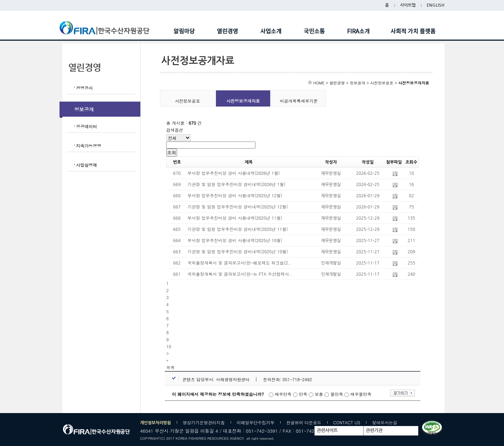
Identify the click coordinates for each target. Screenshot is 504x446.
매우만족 (283, 394)
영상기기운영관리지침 (204, 422)
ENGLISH (436, 5)
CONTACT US (347, 422)
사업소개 (271, 31)
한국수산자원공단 (110, 28)
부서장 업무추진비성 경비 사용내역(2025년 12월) (235, 195)
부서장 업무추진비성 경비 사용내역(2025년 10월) (235, 240)
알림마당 (184, 31)
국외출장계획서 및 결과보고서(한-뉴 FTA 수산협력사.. (240, 274)
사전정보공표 (188, 101)
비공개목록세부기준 (299, 101)
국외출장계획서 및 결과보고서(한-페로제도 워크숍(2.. (239, 263)
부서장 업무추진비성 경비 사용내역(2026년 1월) (234, 173)
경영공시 (84, 88)
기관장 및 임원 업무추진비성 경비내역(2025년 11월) (238, 229)
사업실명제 (86, 165)
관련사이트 (327, 430)
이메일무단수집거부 (255, 422)
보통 (319, 394)
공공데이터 (86, 126)
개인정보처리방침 (155, 423)
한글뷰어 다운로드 (304, 422)
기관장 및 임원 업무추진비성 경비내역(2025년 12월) (238, 207)
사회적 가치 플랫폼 (413, 31)
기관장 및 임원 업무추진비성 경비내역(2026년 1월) (237, 184)
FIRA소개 (358, 31)
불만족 (337, 394)
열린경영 (228, 31)
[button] (170, 367)
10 (169, 346)
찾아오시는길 (385, 422)
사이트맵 (408, 5)
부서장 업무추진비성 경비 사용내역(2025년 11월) (235, 218)
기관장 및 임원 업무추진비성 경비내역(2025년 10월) (238, 251)
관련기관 (374, 430)
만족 (303, 394)
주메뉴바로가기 (0, 0)
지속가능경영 (89, 146)
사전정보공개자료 (243, 101)
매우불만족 (361, 394)
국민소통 (315, 31)
